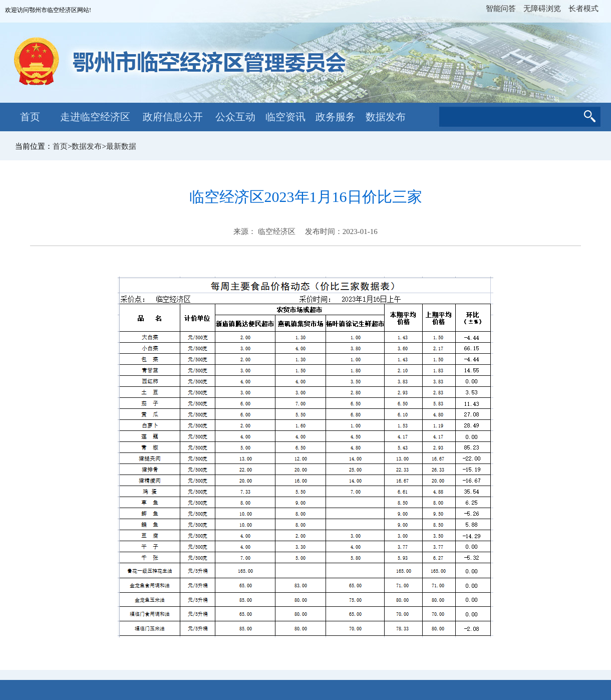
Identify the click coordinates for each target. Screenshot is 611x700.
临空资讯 (285, 117)
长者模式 (583, 9)
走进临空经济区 (95, 117)
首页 (30, 117)
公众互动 (235, 117)
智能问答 (501, 9)
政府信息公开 (173, 117)
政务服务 (336, 117)
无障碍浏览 (542, 9)
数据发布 (386, 117)
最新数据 (121, 146)
